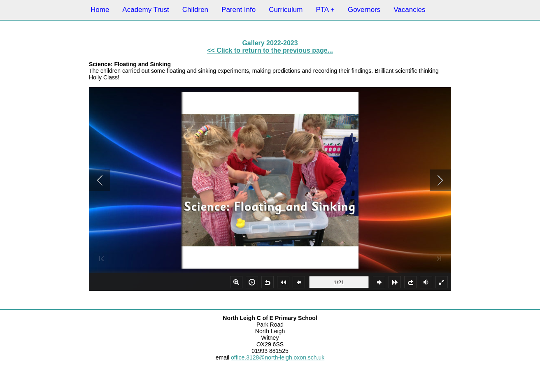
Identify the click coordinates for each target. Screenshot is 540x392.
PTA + (325, 10)
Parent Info (239, 10)
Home (100, 10)
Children (195, 10)
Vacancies (409, 10)
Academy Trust (145, 10)
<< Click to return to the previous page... (270, 50)
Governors (364, 10)
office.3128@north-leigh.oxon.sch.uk (278, 357)
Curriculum (286, 10)
